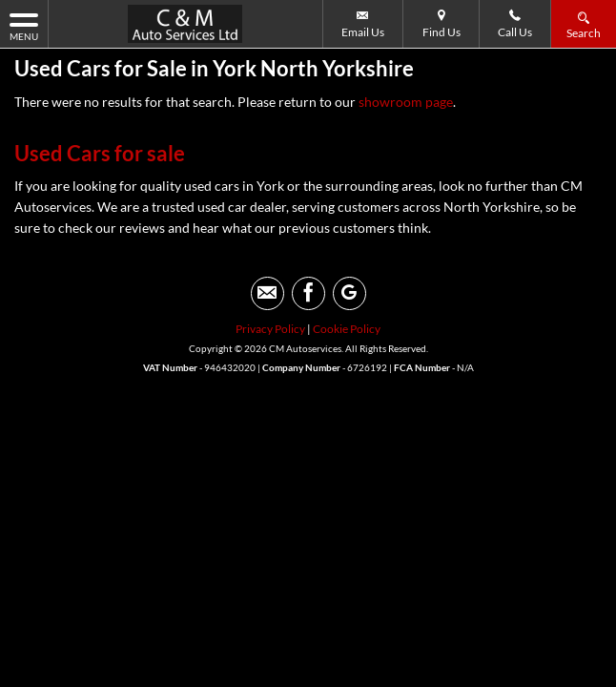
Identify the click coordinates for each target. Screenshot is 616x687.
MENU (24, 26)
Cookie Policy (347, 329)
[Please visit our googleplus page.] (349, 293)
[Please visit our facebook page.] (308, 293)
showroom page (406, 102)
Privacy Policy (270, 329)
